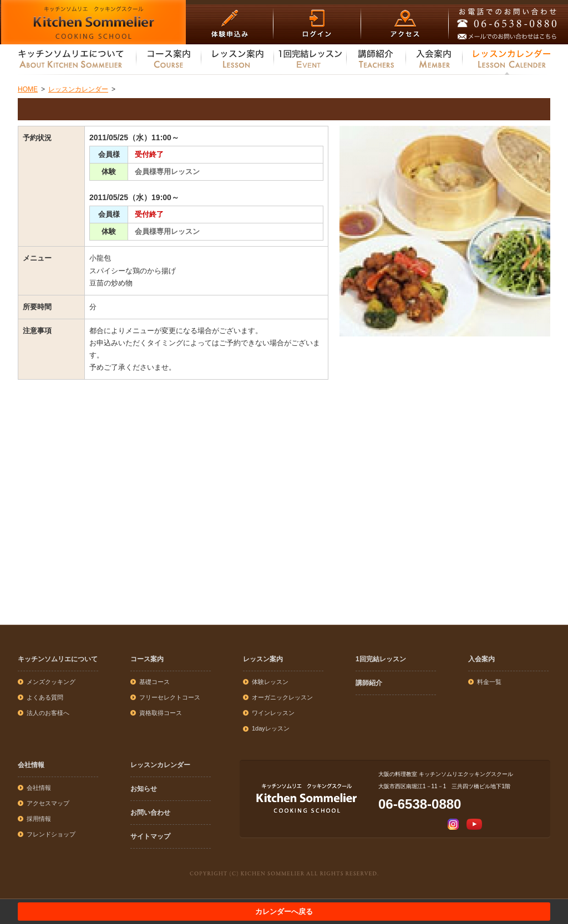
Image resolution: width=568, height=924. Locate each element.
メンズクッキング (51, 682)
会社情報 (31, 765)
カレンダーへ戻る (284, 912)
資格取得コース (161, 713)
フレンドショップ (51, 834)
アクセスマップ (48, 803)
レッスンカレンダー (160, 765)
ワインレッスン (273, 713)
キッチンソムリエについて (58, 659)
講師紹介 (369, 683)
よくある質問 (45, 697)
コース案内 (147, 659)
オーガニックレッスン (282, 697)
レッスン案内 (263, 659)
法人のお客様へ (48, 713)
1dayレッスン (271, 728)
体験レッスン (270, 682)
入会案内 (481, 659)
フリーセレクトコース (170, 697)
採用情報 (39, 819)
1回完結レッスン (381, 659)
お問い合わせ (150, 813)
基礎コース (154, 682)
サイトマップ (150, 836)
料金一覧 (489, 682)
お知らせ (144, 789)
